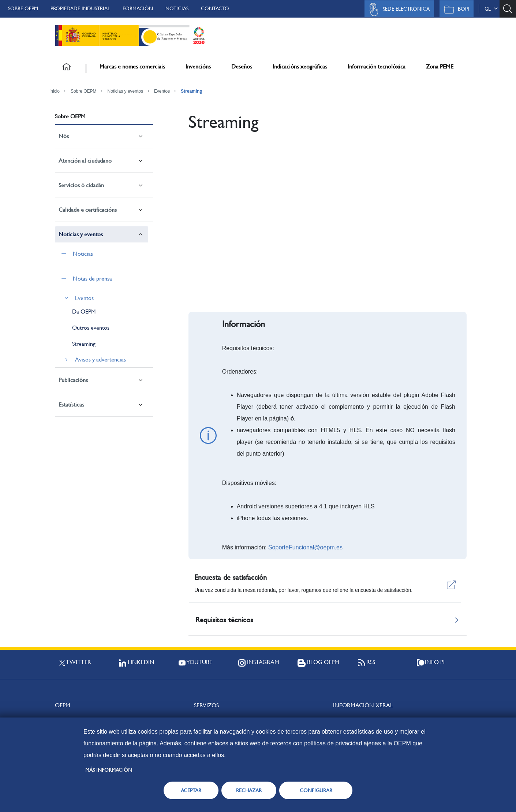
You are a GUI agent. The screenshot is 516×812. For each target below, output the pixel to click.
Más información (109, 770)
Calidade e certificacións (88, 210)
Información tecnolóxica (377, 66)
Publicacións (73, 380)
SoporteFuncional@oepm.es (305, 547)
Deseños (242, 66)
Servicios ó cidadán (81, 185)
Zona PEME (440, 66)
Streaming (192, 91)
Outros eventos (91, 328)
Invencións (198, 66)
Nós (64, 136)
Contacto (215, 8)
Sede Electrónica (397, 10)
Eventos (162, 91)
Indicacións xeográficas (300, 66)
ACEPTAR (191, 790)
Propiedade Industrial (80, 8)
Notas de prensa (92, 279)
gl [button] (491, 9)
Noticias (177, 8)
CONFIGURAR (316, 790)
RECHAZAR (249, 790)
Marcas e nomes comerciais (132, 66)
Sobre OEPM (23, 8)
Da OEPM (84, 312)
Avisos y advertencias (100, 359)
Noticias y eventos (125, 91)
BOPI (455, 10)
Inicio (55, 91)
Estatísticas (71, 405)
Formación (138, 8)
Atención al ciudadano (85, 161)
